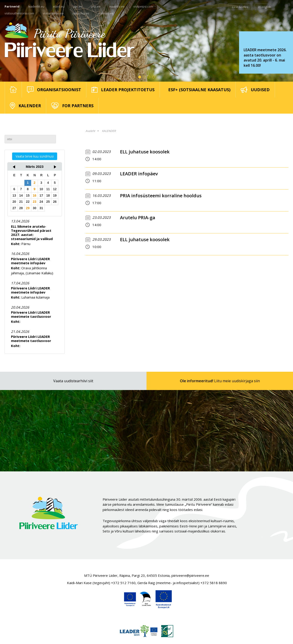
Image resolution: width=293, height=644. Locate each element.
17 (41, 195)
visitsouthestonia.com (19, 13)
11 (48, 189)
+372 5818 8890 (214, 583)
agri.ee (78, 6)
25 (48, 202)
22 (28, 202)
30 (35, 208)
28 (21, 208)
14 (21, 195)
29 (28, 208)
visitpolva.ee (81, 13)
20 (14, 202)
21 (21, 202)
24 (41, 202)
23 (35, 202)
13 (14, 195)
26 (55, 202)
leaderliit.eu (36, 6)
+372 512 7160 (123, 583)
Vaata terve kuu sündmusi (35, 156)
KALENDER (109, 131)
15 (28, 195)
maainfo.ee (117, 6)
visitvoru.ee (106, 13)
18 (48, 195)
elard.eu (59, 6)
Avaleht (90, 131)
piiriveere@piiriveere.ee (190, 575)
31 (41, 208)
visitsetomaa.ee (53, 13)
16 (35, 195)
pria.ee (96, 6)
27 (14, 208)
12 (55, 189)
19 (55, 195)
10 (41, 189)
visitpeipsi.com (143, 6)
